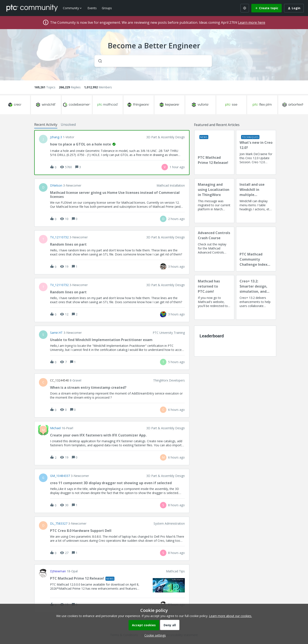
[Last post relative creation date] (177, 167)
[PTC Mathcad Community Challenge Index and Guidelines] (256, 249)
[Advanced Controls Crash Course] (214, 249)
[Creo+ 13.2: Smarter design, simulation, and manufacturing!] (256, 297)
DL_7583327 (59, 524)
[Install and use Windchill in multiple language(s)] (256, 201)
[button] (154, 635)
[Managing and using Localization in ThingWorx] (214, 201)
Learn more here (252, 22)
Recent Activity (46, 125)
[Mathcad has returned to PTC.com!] (214, 297)
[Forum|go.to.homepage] (32, 8)
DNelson (56, 185)
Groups (107, 8)
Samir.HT (56, 333)
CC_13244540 (59, 380)
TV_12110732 (59, 237)
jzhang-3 (56, 137)
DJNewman (58, 571)
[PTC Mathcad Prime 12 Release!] (214, 152)
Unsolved (68, 125)
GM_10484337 (60, 476)
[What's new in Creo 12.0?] (256, 152)
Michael (55, 428)
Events (92, 8)
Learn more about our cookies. (230, 616)
